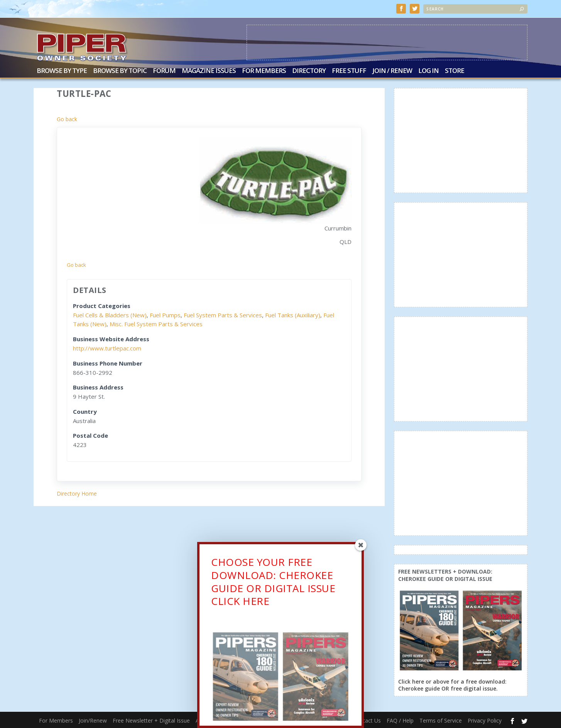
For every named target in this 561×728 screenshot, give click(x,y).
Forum (164, 70)
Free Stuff (349, 70)
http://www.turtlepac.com (107, 347)
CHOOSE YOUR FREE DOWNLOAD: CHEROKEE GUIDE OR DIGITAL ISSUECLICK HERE (273, 583)
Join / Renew (392, 70)
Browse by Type (62, 70)
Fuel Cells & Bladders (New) (110, 314)
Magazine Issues (209, 70)
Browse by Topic (120, 70)
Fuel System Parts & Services (223, 314)
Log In (428, 70)
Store (455, 70)
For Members (264, 70)
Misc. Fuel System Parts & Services (156, 323)
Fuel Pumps (165, 314)
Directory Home (77, 493)
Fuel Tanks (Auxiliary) (293, 314)
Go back (67, 118)
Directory (309, 70)
